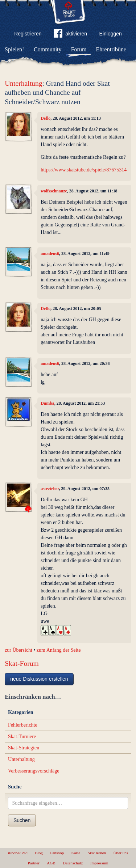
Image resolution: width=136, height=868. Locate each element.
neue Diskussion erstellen (39, 679)
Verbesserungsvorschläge (34, 771)
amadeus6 (50, 254)
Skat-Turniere (22, 737)
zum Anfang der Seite (59, 650)
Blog (39, 853)
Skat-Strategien (24, 748)
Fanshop (57, 853)
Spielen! (14, 49)
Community (48, 49)
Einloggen (111, 34)
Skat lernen (97, 853)
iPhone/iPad (18, 853)
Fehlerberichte (23, 725)
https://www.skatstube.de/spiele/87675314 (84, 170)
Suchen (22, 820)
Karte (76, 853)
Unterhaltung (23, 83)
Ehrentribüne (111, 49)
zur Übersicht (18, 650)
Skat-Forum (22, 663)
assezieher (50, 489)
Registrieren (28, 34)
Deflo (46, 118)
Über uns (121, 853)
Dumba (48, 403)
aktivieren (70, 35)
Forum (79, 49)
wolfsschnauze (54, 191)
